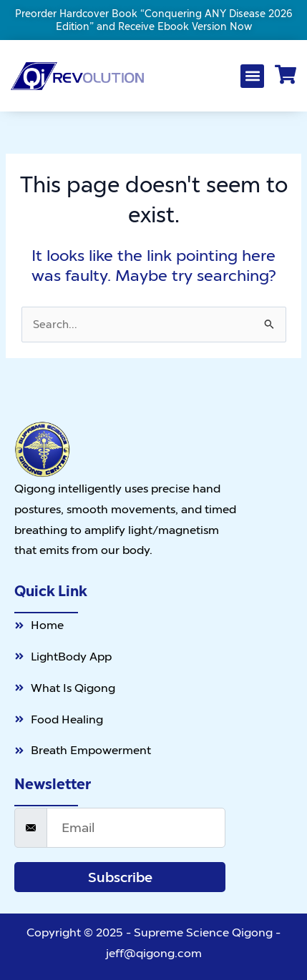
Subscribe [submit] (120, 877)
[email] (136, 828)
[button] (252, 76)
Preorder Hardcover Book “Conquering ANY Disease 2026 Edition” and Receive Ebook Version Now (154, 20)
